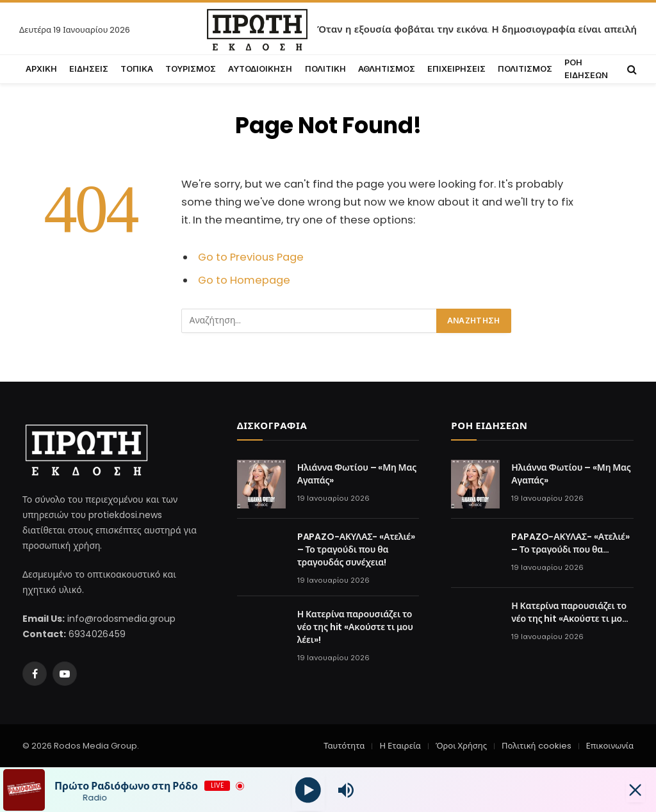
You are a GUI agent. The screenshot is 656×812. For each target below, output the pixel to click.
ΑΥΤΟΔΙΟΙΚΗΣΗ (260, 69)
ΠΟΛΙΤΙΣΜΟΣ (525, 69)
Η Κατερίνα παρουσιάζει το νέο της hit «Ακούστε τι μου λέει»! (355, 627)
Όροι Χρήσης (461, 746)
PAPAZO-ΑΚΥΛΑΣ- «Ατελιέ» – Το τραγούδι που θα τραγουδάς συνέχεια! (356, 549)
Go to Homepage (244, 280)
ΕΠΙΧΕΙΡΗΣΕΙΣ (456, 69)
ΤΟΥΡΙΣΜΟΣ (191, 69)
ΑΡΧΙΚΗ (41, 69)
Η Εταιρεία (400, 746)
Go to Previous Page (251, 257)
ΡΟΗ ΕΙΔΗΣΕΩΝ (586, 69)
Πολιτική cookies (536, 746)
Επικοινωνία (610, 746)
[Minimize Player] (634, 790)
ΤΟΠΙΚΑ (137, 69)
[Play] (308, 790)
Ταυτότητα (344, 746)
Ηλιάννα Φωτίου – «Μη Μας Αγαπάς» (357, 474)
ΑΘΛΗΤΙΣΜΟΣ (387, 69)
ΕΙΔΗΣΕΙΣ (89, 69)
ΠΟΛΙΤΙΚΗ (325, 69)
